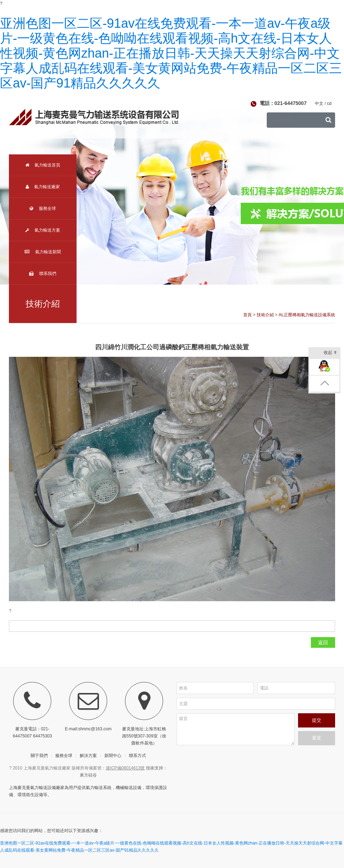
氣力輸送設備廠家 (47, 788)
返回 (323, 642)
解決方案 (88, 756)
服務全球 (43, 208)
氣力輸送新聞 (43, 252)
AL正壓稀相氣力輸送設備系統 (307, 315)
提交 (317, 720)
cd (329, 104)
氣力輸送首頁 (43, 165)
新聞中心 (113, 756)
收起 (330, 353)
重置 (317, 738)
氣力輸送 (94, 788)
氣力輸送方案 (43, 230)
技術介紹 (265, 315)
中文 (319, 104)
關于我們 (39, 756)
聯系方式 (137, 756)
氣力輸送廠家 (43, 187)
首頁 (247, 315)
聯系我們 (43, 274)
